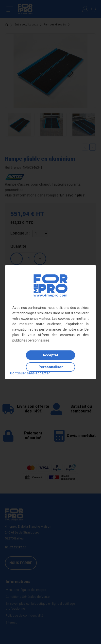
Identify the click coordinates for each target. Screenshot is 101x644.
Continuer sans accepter (30, 373)
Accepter (50, 355)
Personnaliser (51, 367)
